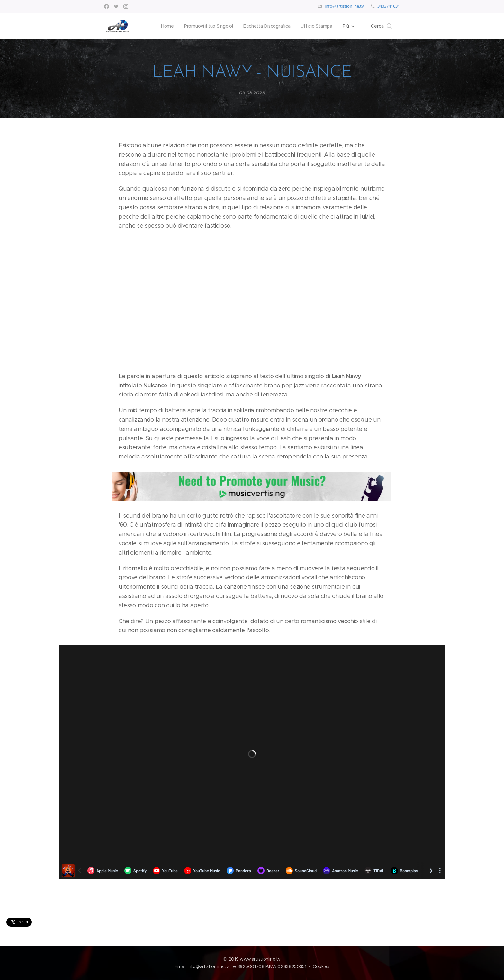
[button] (381, 26)
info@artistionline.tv (344, 6)
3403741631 (389, 6)
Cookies (321, 966)
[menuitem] (165, 26)
